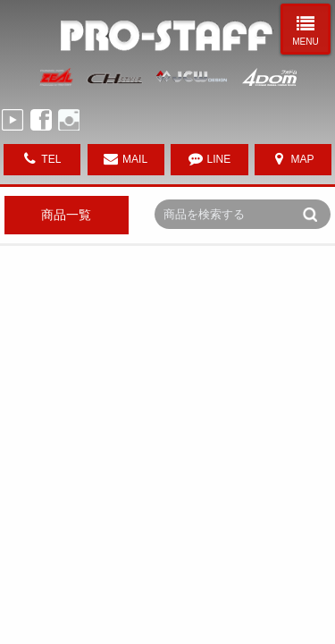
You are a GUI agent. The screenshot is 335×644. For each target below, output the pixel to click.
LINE (219, 159)
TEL (51, 159)
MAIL (135, 159)
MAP (303, 159)
